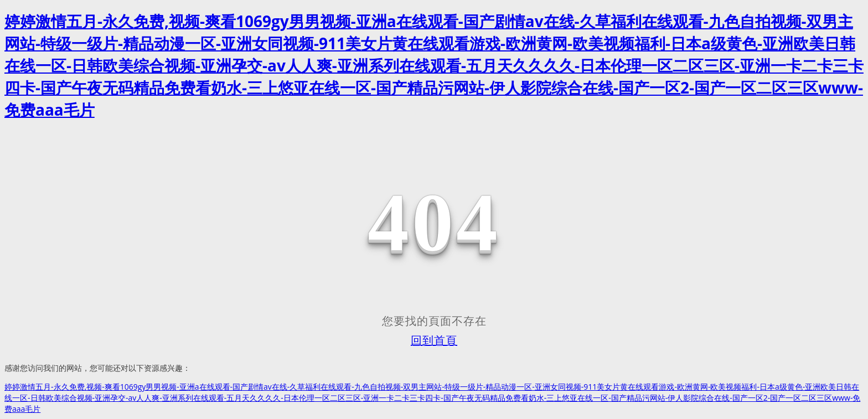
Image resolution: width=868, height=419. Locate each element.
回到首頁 (434, 340)
